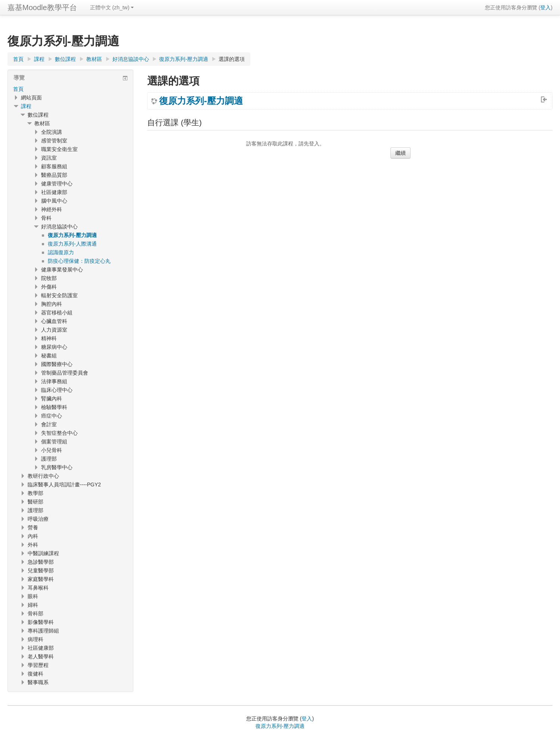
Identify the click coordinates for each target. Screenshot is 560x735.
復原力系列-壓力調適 (201, 101)
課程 (26, 106)
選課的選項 (232, 59)
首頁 (18, 89)
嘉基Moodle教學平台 (42, 7)
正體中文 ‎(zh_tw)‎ (112, 7)
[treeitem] (70, 89)
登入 (545, 7)
